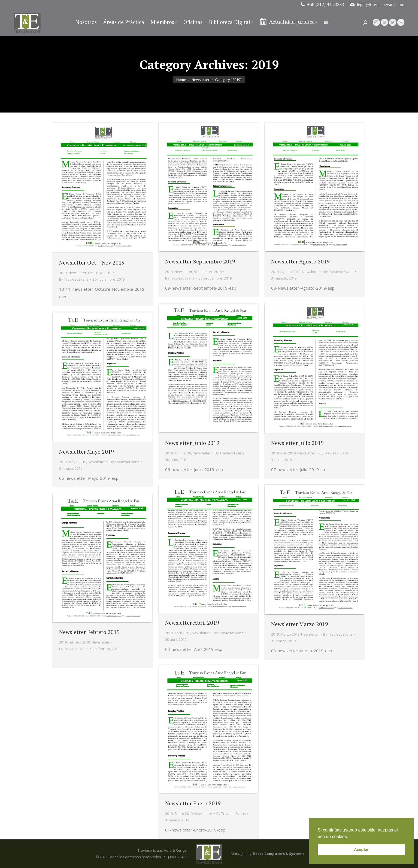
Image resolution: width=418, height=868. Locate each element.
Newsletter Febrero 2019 (89, 632)
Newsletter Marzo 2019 (300, 624)
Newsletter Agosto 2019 (300, 261)
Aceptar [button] (361, 849)
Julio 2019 (288, 453)
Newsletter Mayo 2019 (87, 452)
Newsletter (77, 273)
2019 (63, 273)
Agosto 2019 (290, 272)
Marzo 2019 (290, 634)
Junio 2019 (183, 453)
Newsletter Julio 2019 (297, 443)
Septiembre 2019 (208, 272)
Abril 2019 (182, 633)
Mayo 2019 (77, 462)
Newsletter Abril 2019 (192, 623)
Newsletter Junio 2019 (192, 443)
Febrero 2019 (79, 642)
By (74, 279)
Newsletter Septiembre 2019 (200, 261)
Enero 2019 (184, 814)
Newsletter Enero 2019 (193, 803)
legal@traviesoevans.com (377, 4)
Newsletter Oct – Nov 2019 (92, 262)
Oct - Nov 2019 (100, 273)
